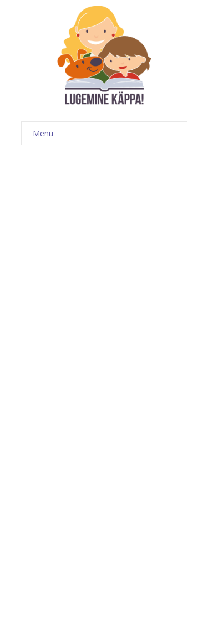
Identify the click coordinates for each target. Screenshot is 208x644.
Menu (110, 133)
